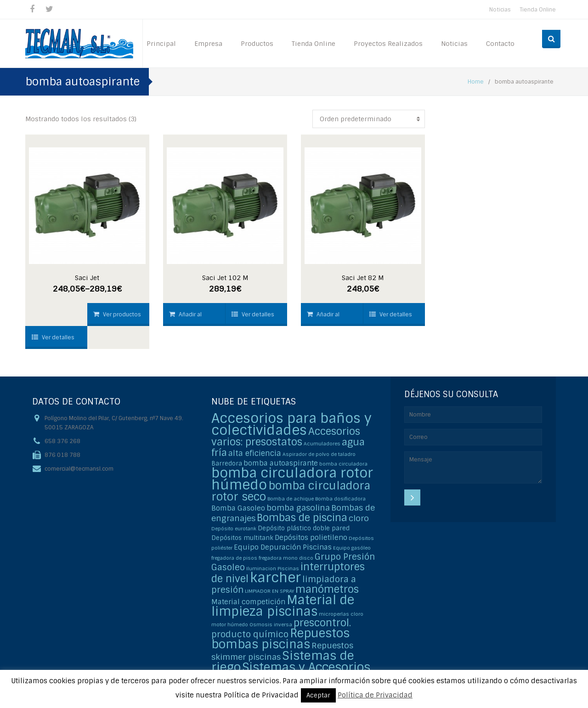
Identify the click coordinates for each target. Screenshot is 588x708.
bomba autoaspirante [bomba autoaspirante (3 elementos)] (281, 463)
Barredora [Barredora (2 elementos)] (227, 464)
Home (476, 82)
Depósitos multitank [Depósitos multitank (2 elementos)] (242, 538)
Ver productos (117, 315)
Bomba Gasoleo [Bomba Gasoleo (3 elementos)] (238, 508)
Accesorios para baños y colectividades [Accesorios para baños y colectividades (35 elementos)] (291, 424)
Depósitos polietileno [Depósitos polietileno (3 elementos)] (311, 538)
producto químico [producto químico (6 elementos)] (250, 634)
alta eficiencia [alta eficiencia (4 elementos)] (255, 453)
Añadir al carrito (185, 318)
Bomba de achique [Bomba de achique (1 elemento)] (291, 499)
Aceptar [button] (318, 695)
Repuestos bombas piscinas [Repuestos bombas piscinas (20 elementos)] (280, 639)
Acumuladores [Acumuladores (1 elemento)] (322, 444)
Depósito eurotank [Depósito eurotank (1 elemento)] (234, 528)
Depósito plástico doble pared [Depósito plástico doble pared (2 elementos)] (304, 528)
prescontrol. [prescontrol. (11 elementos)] (322, 623)
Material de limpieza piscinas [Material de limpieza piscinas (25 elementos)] (283, 606)
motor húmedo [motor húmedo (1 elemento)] (230, 624)
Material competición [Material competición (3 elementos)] (248, 602)
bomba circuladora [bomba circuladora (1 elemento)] (343, 464)
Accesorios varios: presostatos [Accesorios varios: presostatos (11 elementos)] (286, 437)
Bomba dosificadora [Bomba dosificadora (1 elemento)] (340, 499)
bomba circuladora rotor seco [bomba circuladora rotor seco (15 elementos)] (291, 491)
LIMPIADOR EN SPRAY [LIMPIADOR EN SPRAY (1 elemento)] (269, 591)
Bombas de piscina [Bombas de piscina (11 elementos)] (302, 518)
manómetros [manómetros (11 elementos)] (327, 589)
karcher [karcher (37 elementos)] (275, 578)
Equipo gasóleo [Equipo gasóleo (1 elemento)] (352, 548)
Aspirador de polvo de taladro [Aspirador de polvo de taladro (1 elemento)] (319, 454)
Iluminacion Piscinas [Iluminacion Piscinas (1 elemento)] (273, 568)
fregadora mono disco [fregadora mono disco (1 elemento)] (286, 558)
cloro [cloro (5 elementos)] (359, 518)
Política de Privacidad (375, 695)
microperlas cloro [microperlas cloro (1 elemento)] (341, 614)
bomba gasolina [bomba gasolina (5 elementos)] (298, 508)
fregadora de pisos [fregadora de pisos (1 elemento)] (234, 558)
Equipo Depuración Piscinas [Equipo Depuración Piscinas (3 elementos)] (283, 547)
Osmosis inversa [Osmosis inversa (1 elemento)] (271, 624)
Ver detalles (53, 337)
